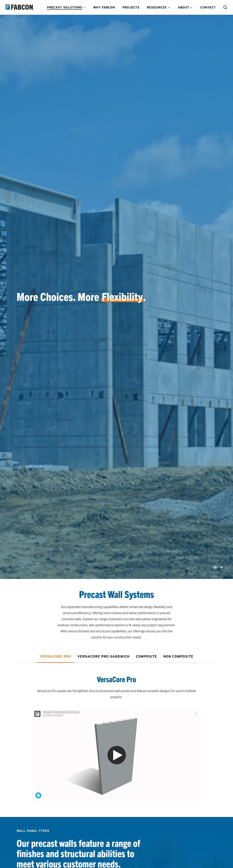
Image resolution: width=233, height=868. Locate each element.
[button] (55, 656)
